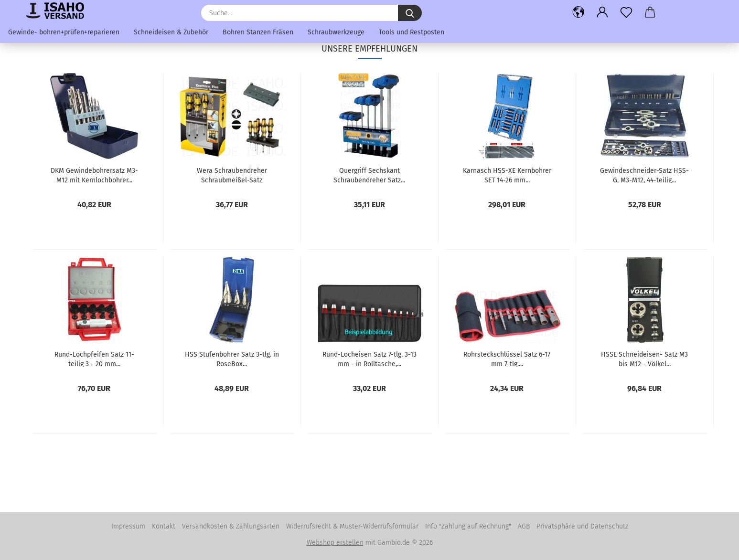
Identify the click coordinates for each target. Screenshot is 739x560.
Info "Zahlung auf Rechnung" (468, 526)
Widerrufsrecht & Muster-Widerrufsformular (352, 526)
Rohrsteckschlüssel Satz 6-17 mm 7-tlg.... (507, 359)
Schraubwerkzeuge (336, 32)
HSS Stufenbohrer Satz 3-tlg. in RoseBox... (232, 359)
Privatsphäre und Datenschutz (582, 526)
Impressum (128, 526)
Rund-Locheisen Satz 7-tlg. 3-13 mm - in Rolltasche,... (369, 359)
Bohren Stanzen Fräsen (258, 32)
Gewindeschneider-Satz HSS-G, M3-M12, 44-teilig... (644, 175)
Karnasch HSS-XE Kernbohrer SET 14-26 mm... (507, 175)
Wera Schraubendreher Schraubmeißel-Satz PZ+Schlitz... (232, 175)
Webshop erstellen (335, 543)
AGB (524, 526)
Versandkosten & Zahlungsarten (231, 526)
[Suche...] (410, 13)
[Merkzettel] (626, 12)
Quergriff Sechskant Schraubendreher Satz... (369, 175)
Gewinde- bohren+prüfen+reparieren (64, 32)
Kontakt (164, 526)
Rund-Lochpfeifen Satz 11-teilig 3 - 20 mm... (94, 359)
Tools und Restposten (412, 32)
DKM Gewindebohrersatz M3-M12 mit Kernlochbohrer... (94, 175)
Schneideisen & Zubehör (171, 32)
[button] (578, 12)
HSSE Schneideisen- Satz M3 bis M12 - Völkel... (644, 359)
